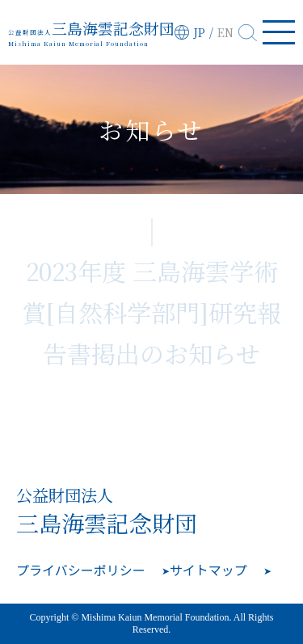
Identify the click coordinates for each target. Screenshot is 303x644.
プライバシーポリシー (81, 570)
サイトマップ (208, 570)
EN (225, 32)
